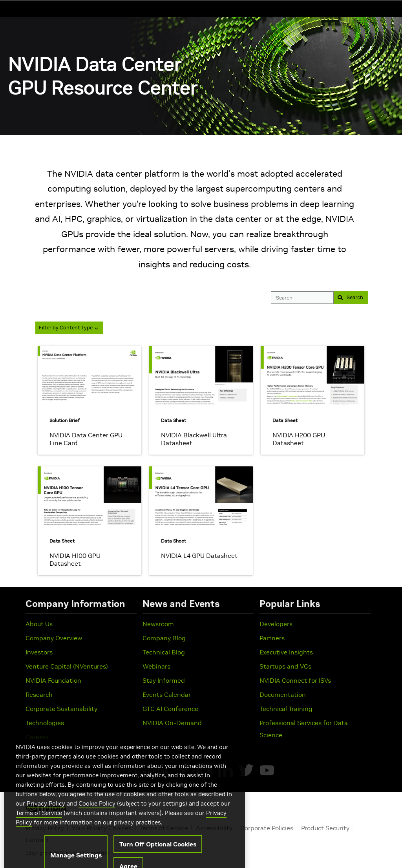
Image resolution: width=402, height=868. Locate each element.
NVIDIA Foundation (53, 680)
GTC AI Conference (170, 709)
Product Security (325, 828)
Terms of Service (39, 825)
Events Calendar (167, 694)
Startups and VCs (285, 666)
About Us (39, 624)
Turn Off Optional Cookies (158, 856)
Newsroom (158, 624)
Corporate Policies (267, 828)
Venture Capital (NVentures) (67, 666)
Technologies (45, 723)
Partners (272, 638)
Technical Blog (164, 652)
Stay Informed (164, 680)
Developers (276, 624)
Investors (39, 652)
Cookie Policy (97, 815)
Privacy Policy (46, 815)
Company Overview (54, 638)
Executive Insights (286, 652)
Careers (37, 737)
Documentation (283, 694)
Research (39, 694)
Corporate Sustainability (61, 709)
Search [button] (349, 297)
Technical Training (286, 709)
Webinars (156, 666)
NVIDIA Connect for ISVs (295, 680)
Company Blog (164, 638)
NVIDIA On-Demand (172, 723)
